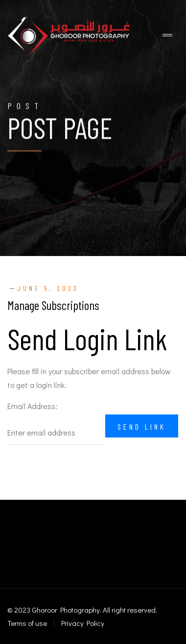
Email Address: (32, 406)
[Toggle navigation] (167, 36)
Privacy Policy (83, 623)
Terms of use (27, 623)
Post (25, 106)
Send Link (142, 426)
